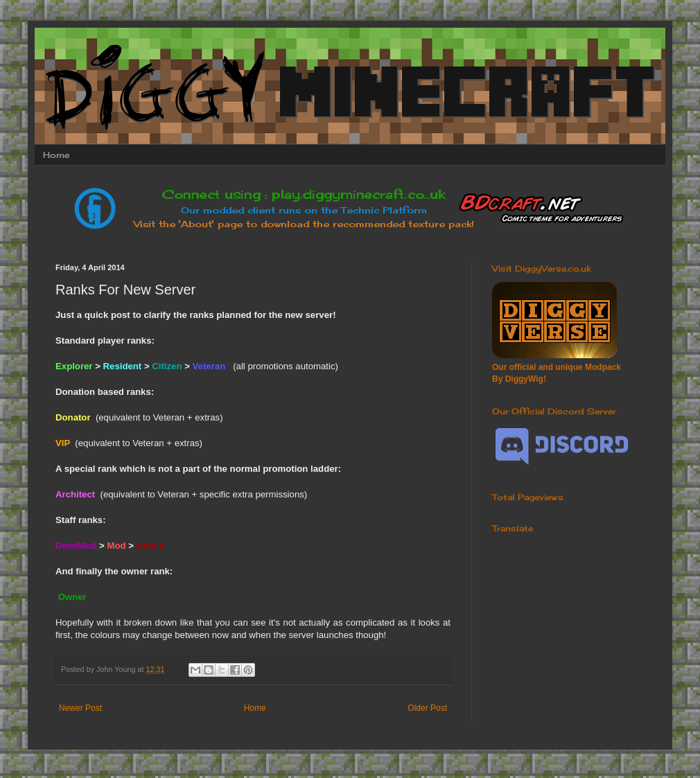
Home (56, 155)
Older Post (427, 708)
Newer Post (80, 708)
